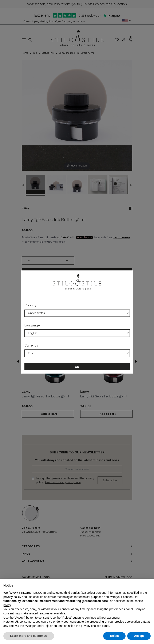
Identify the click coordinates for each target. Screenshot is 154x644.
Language (32, 325)
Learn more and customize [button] (29, 636)
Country (30, 305)
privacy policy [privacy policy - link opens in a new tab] (12, 597)
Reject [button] (114, 636)
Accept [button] (139, 636)
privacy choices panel (95, 626)
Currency (31, 345)
